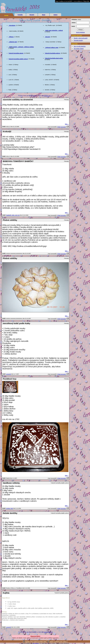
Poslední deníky (78, 40)
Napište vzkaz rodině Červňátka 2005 (36, 642)
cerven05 (9, 374)
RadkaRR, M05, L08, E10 (13, 215)
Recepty (32, 15)
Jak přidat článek (79, 48)
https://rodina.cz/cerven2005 (64, 1)
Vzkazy (55, 15)
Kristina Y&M (10, 508)
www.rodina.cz (78, 1)
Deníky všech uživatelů (81, 38)
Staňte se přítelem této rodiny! (58, 642)
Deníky (6, 15)
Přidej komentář (62, 127)
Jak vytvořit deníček (80, 46)
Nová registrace (80, 32)
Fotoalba (20, 15)
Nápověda (86, 1)
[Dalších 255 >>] (48, 96)
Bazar (44, 15)
